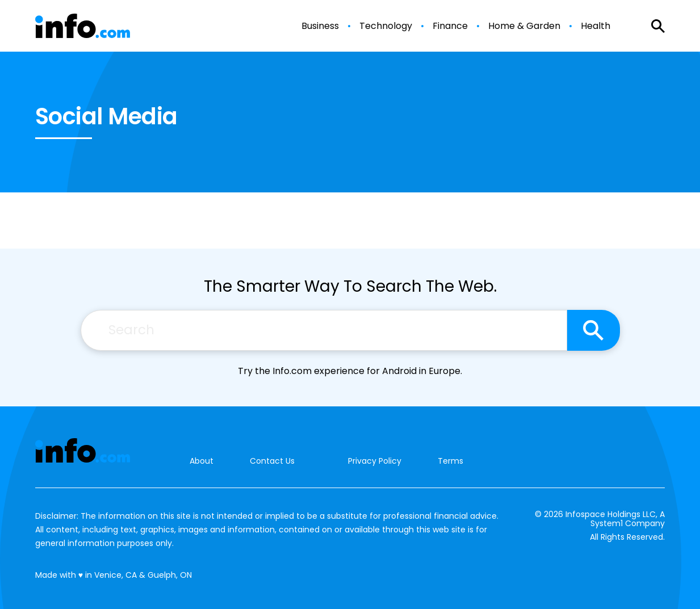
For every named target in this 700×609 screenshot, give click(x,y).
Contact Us (272, 461)
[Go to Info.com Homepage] (83, 26)
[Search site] (594, 330)
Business (320, 26)
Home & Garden (524, 26)
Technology (386, 26)
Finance (450, 26)
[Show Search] (658, 26)
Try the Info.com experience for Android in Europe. (350, 371)
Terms (450, 461)
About (202, 461)
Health (596, 26)
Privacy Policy (375, 461)
